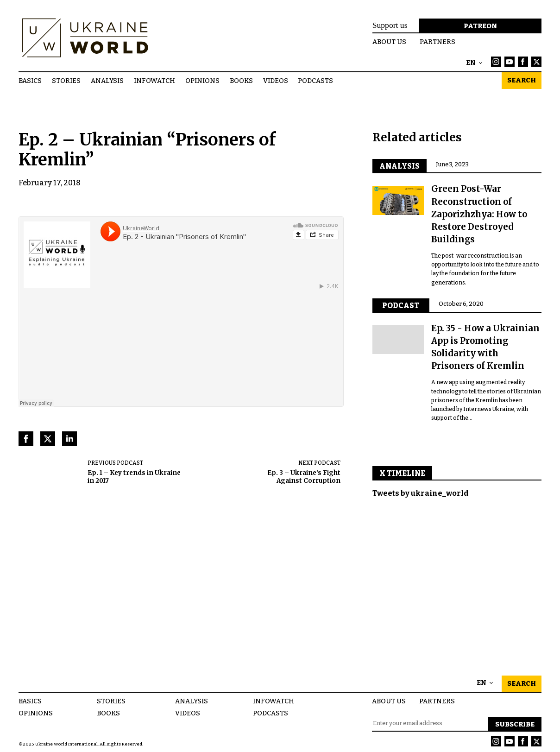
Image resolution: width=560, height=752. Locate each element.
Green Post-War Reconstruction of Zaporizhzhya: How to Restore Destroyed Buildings (479, 214)
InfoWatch (154, 81)
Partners (437, 42)
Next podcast (319, 463)
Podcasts (315, 81)
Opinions (202, 81)
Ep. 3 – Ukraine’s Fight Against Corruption (304, 477)
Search (522, 80)
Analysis (107, 81)
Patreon (480, 26)
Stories (66, 81)
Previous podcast (115, 463)
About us (389, 42)
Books (241, 81)
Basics (30, 81)
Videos (276, 81)
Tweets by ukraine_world (421, 493)
